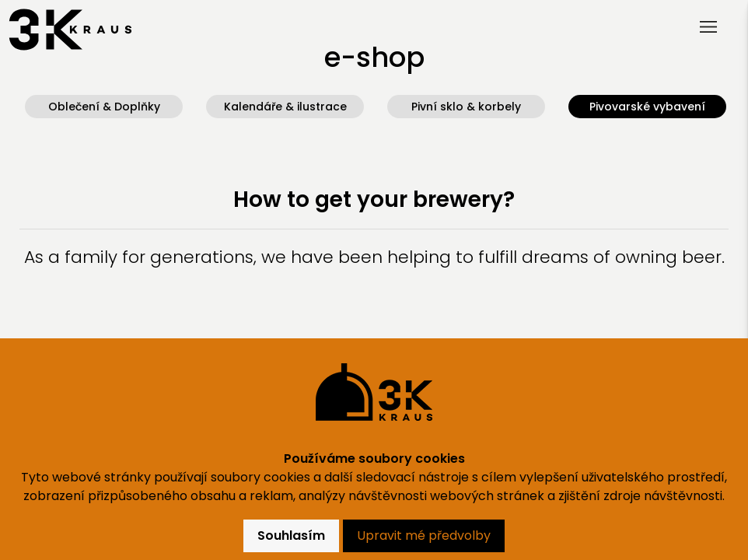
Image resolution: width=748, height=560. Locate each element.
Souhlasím (291, 535)
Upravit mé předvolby (424, 535)
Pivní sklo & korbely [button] (466, 107)
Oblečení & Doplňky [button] (104, 107)
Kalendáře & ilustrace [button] (285, 107)
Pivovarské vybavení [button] (647, 107)
